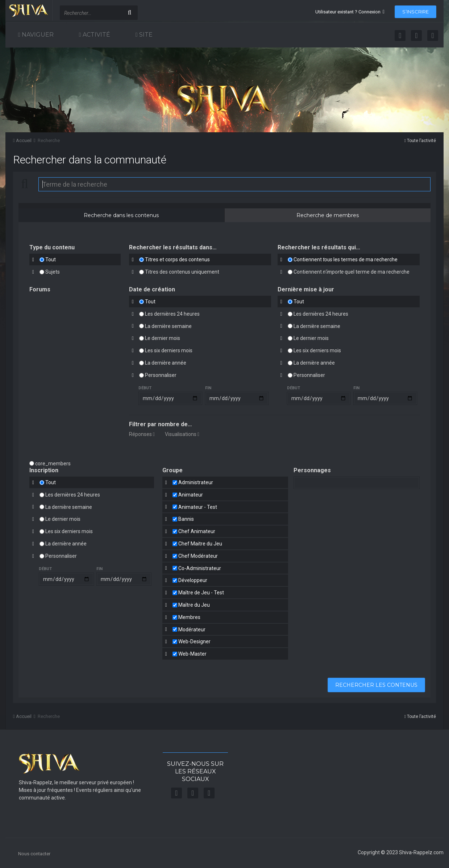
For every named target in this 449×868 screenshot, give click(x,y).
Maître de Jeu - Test (201, 593)
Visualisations (182, 434)
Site (145, 35)
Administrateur (196, 482)
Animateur (191, 495)
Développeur (193, 580)
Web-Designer (194, 641)
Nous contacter (34, 854)
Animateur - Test (198, 507)
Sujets (53, 272)
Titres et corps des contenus (177, 259)
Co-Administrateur (200, 568)
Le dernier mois (163, 338)
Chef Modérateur (198, 556)
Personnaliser (161, 375)
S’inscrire (415, 12)
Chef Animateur (197, 531)
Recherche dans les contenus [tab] (121, 215)
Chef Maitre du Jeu (200, 544)
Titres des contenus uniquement (182, 272)
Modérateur (192, 629)
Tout (51, 259)
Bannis (186, 519)
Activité (96, 35)
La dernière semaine (168, 326)
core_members (53, 464)
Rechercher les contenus (376, 685)
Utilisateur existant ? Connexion (350, 12)
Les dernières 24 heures (172, 314)
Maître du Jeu (194, 605)
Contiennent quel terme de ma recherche (352, 272)
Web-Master (192, 654)
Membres (189, 617)
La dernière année (166, 363)
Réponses (142, 434)
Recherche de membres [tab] (328, 215)
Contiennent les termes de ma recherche (346, 259)
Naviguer (37, 35)
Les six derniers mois (169, 350)
